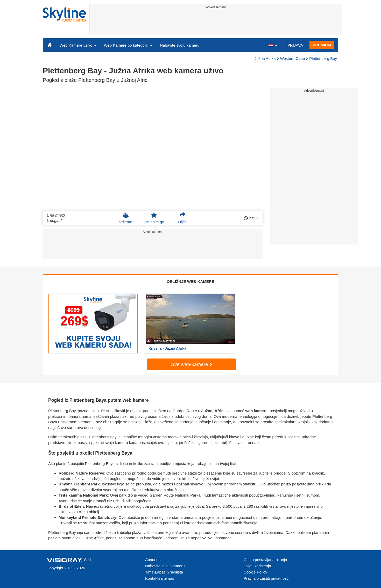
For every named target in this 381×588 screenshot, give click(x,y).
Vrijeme (126, 218)
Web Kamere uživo (78, 45)
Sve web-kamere (192, 364)
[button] (273, 45)
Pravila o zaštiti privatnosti (266, 578)
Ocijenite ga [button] (154, 218)
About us (153, 560)
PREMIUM (322, 45)
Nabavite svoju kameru (180, 45)
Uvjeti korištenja (257, 566)
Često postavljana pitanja (265, 560)
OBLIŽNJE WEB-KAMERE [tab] (190, 281)
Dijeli (182, 218)
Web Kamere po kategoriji (128, 45)
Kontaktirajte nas (160, 578)
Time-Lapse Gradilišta (164, 572)
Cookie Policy (255, 572)
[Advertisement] (216, 23)
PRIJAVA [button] (295, 45)
